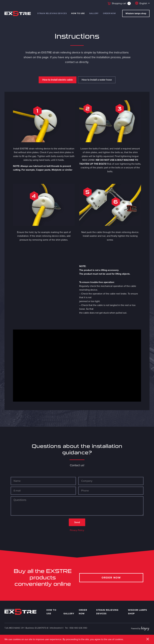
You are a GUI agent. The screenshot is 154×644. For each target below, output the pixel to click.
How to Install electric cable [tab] (58, 80)
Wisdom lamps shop (136, 13)
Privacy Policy (77, 531)
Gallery (94, 13)
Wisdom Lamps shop (138, 613)
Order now (109, 13)
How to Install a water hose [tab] (97, 80)
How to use (78, 13)
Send (77, 523)
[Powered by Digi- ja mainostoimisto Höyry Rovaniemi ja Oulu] (140, 629)
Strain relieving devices (52, 13)
